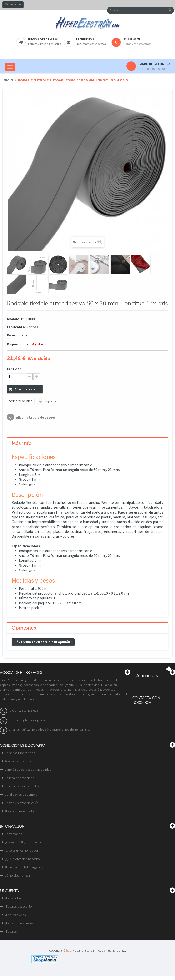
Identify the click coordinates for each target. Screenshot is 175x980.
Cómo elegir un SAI (17, 875)
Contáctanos (13, 834)
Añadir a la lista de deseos (36, 417)
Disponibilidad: (19, 344)
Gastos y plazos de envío (22, 803)
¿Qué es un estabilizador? (22, 850)
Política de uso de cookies (22, 786)
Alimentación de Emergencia (24, 867)
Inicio (8, 80)
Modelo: (14, 319)
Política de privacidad (19, 778)
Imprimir (50, 401)
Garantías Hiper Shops (20, 753)
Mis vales (11, 931)
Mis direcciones (15, 915)
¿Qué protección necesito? (23, 859)
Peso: (11, 335)
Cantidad (14, 369)
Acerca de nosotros (18, 761)
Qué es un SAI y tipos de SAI (23, 842)
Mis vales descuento (18, 906)
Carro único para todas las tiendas (28, 770)
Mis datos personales (19, 923)
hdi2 (69, 951)
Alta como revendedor (20, 811)
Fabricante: (16, 327)
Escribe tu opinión (20, 401)
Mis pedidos (13, 898)
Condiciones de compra (21, 795)
